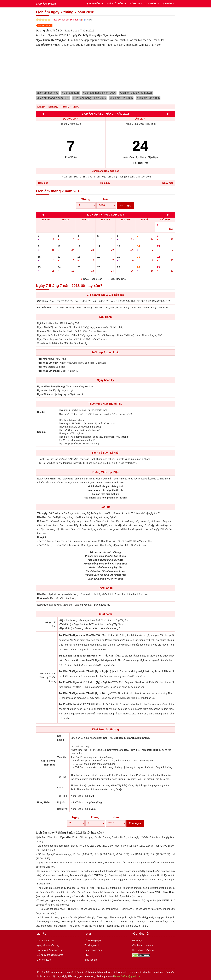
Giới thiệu (137, 941)
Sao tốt (41, 412)
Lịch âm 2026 (44, 960)
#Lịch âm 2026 (71, 93)
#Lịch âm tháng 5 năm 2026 (99, 93)
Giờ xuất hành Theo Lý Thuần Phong (48, 677)
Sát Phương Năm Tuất (48, 763)
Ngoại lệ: (42, 537)
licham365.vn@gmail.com (128, 976)
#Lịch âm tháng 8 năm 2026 (90, 98)
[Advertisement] (105, 69)
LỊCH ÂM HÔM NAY (95, 4)
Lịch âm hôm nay (46, 941)
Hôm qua (43, 183)
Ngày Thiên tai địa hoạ (50, 394)
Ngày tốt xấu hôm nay (48, 945)
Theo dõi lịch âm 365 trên (72, 20)
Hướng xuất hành (50, 624)
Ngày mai (168, 183)
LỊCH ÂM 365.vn (46, 4)
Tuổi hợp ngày (45, 359)
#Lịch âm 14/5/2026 (148, 98)
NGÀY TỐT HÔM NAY (117, 4)
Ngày (76, 817)
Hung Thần (43, 802)
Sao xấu (42, 432)
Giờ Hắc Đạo (44, 308)
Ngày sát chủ (45, 390)
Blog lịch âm (91, 960)
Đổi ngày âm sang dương (50, 955)
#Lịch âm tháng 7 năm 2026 (53, 98)
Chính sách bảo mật (143, 945)
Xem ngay (126, 205)
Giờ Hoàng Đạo (46, 301)
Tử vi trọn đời (92, 945)
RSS (87, 955)
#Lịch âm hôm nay (47, 93)
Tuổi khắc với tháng (48, 371)
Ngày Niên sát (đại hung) (51, 386)
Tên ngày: (43, 513)
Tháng (86, 199)
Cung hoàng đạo (93, 950)
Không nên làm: (46, 598)
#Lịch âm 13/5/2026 (121, 98)
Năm (106, 199)
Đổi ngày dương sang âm (50, 950)
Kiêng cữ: (43, 521)
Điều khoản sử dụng (143, 950)
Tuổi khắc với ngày (48, 363)
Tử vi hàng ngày (93, 941)
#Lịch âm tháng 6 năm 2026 (136, 93)
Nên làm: (42, 517)
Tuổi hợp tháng (46, 367)
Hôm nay (105, 183)
